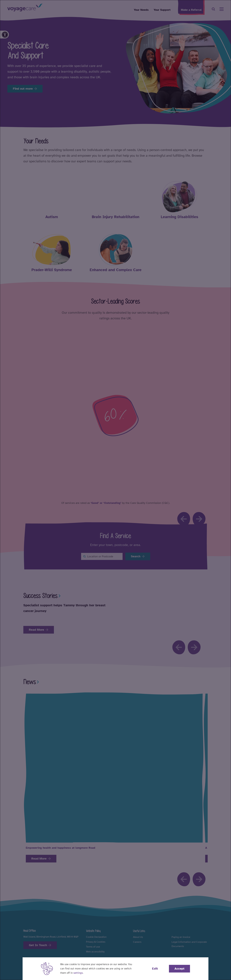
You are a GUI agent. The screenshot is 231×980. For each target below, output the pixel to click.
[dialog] (116, 490)
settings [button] (78, 973)
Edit (155, 969)
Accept (179, 969)
